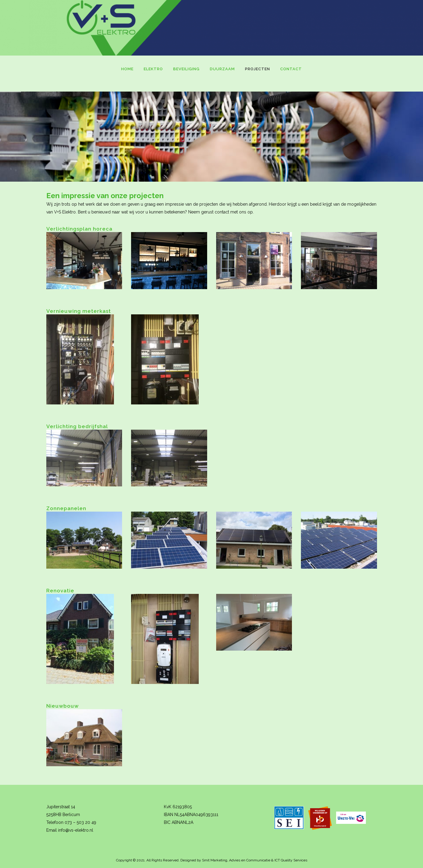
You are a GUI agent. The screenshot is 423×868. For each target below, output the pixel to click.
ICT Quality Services (291, 860)
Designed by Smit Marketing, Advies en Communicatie (225, 860)
